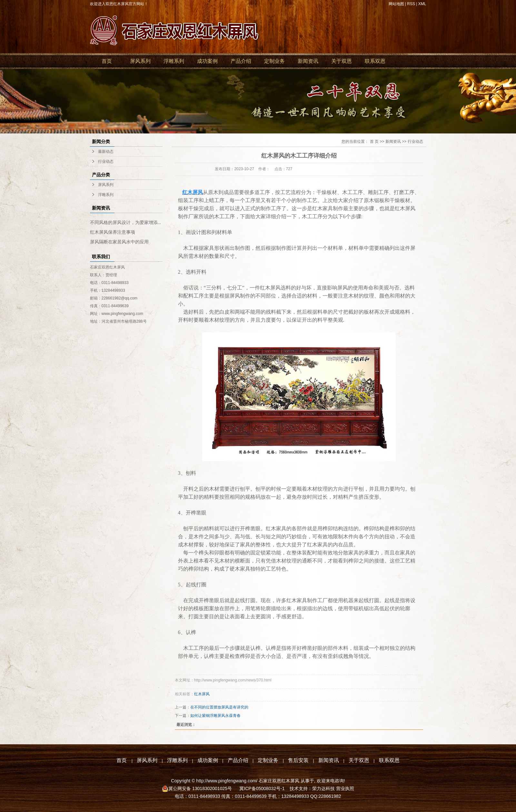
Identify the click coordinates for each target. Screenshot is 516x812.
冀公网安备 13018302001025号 (201, 788)
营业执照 (345, 788)
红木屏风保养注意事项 (113, 232)
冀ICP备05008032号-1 (261, 788)
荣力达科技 (323, 788)
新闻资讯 (308, 61)
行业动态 (106, 161)
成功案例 (207, 61)
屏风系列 (140, 61)
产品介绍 (241, 61)
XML (422, 4)
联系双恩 (375, 61)
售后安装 (298, 760)
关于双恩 (342, 61)
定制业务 (274, 61)
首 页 (374, 142)
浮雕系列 (174, 61)
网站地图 (396, 4)
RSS (411, 4)
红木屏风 (202, 694)
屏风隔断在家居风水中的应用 (119, 242)
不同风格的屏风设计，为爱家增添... (126, 223)
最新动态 (106, 152)
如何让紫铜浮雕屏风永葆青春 (215, 716)
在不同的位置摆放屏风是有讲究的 (219, 707)
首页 (107, 61)
